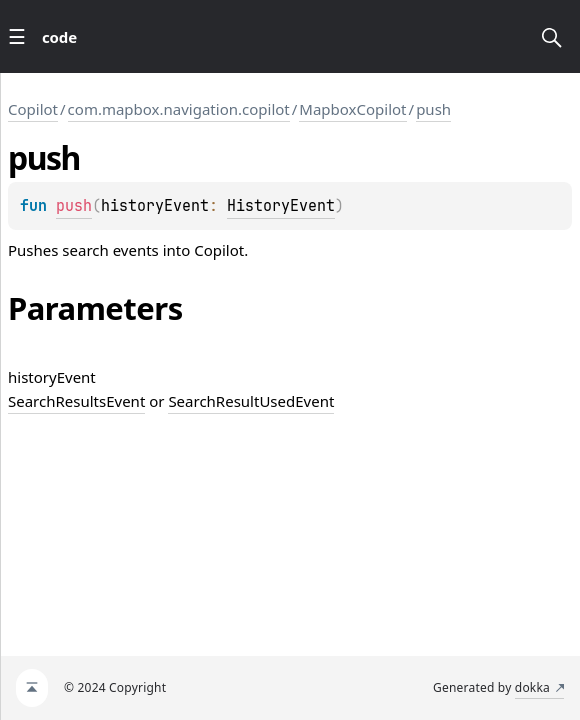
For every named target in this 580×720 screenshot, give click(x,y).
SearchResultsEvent (76, 401)
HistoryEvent (281, 206)
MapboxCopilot (352, 109)
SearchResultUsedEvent (251, 401)
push (433, 109)
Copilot (33, 109)
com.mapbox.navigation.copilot (179, 109)
